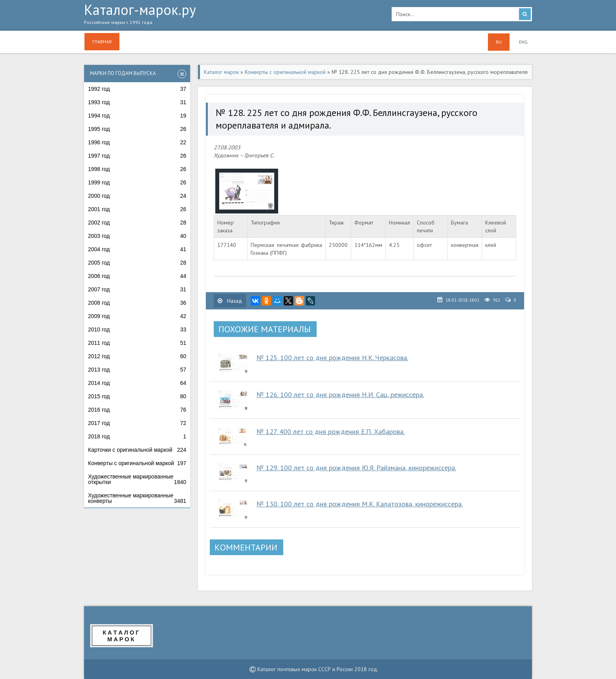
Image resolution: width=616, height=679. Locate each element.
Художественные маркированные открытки (137, 479)
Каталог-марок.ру (232, 16)
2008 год (137, 303)
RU (499, 42)
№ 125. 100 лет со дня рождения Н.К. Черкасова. (332, 358)
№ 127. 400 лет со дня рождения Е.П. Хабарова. (331, 432)
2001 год (137, 209)
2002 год (137, 223)
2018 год (137, 436)
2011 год (137, 343)
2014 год (137, 383)
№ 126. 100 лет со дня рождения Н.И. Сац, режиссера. (340, 395)
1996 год (137, 142)
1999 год (137, 182)
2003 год (137, 236)
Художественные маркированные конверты (137, 498)
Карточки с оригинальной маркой (137, 450)
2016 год (137, 410)
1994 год (137, 116)
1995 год (137, 129)
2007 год (137, 289)
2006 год (137, 276)
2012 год (137, 356)
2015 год (137, 396)
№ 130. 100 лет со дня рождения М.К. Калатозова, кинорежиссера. (360, 504)
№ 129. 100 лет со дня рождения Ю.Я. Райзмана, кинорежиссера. (356, 468)
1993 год (137, 102)
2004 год (137, 249)
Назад (230, 301)
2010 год (137, 329)
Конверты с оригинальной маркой (137, 463)
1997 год (137, 156)
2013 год (137, 370)
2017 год (137, 423)
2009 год (137, 316)
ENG (523, 42)
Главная (102, 41)
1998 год (137, 169)
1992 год (137, 89)
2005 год (137, 263)
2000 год (137, 196)
